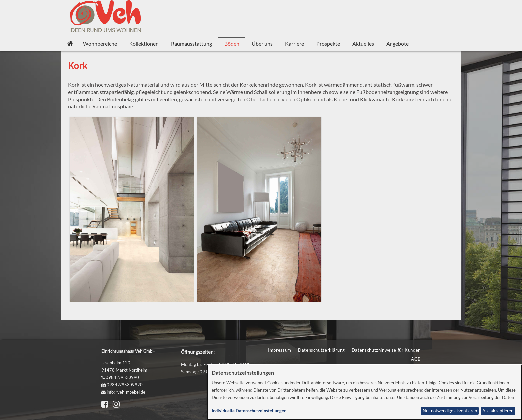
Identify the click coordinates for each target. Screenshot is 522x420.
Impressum (280, 350)
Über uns (262, 43)
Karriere (294, 43)
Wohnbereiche (100, 43)
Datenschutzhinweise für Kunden (386, 350)
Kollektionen (144, 43)
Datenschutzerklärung (321, 350)
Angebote (397, 43)
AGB (416, 359)
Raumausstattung (192, 43)
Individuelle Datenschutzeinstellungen (249, 411)
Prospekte (328, 43)
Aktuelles (363, 43)
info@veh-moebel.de (126, 392)
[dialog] (365, 392)
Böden (232, 43)
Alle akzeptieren (498, 411)
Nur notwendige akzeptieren (450, 411)
